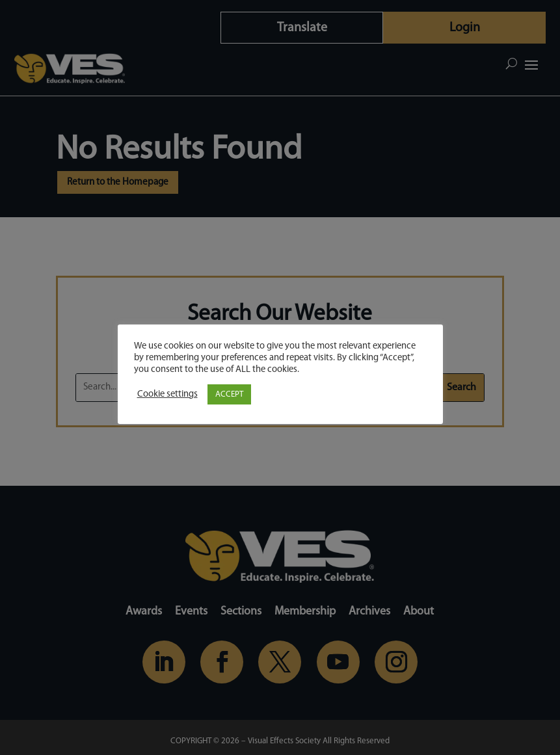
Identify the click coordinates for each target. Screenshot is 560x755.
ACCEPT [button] (229, 394)
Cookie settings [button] (167, 394)
